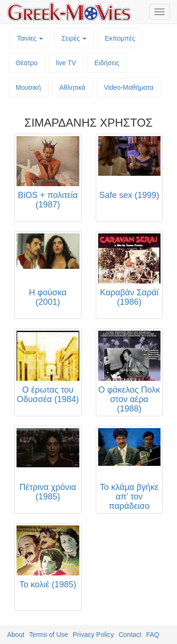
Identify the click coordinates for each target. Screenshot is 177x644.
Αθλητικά (72, 87)
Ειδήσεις (107, 63)
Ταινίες (30, 38)
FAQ (152, 635)
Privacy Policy (93, 635)
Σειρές (74, 38)
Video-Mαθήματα (129, 87)
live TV (66, 63)
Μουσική (28, 87)
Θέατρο (27, 63)
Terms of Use (49, 635)
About (16, 635)
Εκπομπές (120, 38)
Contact (130, 635)
